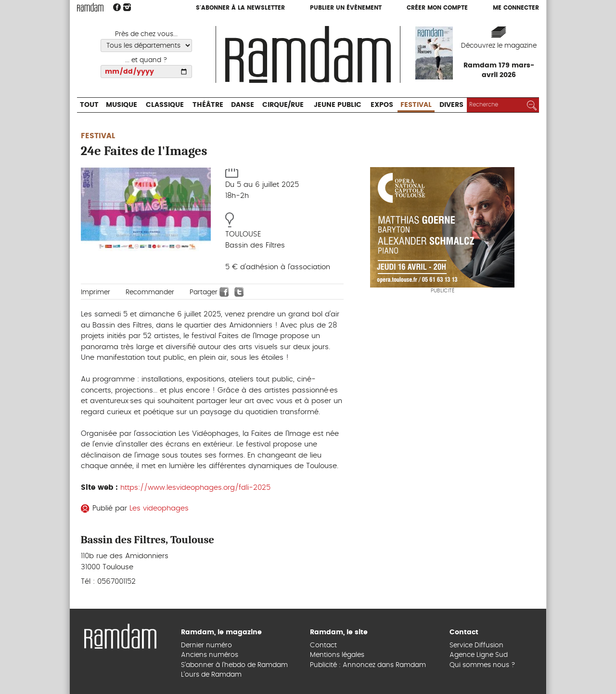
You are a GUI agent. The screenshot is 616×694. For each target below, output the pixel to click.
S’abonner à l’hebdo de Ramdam (234, 665)
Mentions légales (337, 655)
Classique (165, 105)
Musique (122, 105)
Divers (451, 105)
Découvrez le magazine (499, 46)
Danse (243, 105)
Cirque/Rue (283, 105)
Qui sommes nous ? (482, 665)
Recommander (150, 292)
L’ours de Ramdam (211, 675)
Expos (382, 105)
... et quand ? (146, 60)
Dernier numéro (206, 645)
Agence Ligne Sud (479, 655)
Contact (323, 645)
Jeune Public (338, 105)
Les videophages (159, 508)
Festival (416, 105)
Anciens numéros (210, 655)
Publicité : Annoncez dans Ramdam (368, 665)
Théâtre (208, 105)
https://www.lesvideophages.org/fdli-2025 (195, 488)
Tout (89, 105)
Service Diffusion (476, 645)
